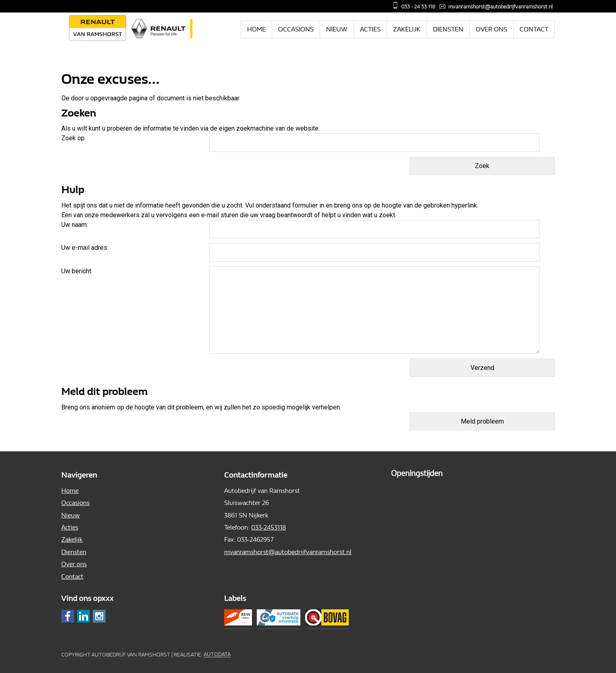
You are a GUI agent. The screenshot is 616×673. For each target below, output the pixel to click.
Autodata (217, 655)
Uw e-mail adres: (85, 248)
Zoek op (74, 138)
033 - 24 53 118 (418, 7)
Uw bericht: (77, 271)
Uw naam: (75, 225)
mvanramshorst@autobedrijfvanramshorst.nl (500, 7)
